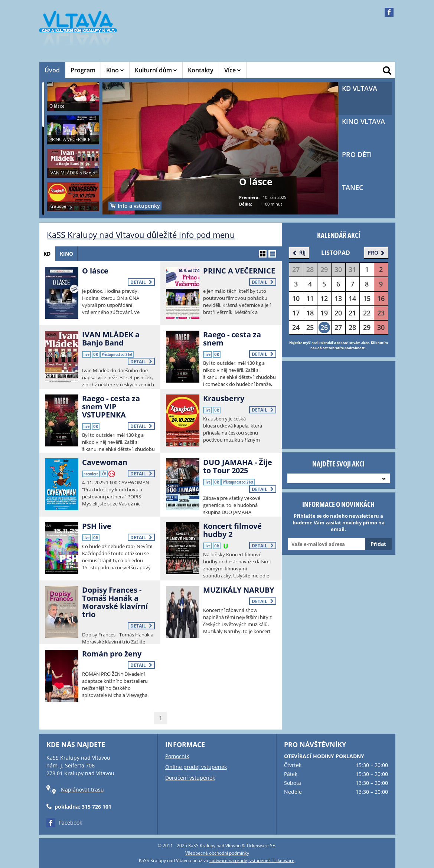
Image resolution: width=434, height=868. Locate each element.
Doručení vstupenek (190, 778)
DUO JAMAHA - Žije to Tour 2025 (238, 466)
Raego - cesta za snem (232, 339)
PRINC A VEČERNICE (239, 271)
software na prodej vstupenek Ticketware (252, 860)
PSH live (97, 526)
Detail (141, 282)
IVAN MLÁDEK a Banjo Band (111, 339)
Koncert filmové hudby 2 (232, 530)
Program (83, 70)
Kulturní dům (156, 70)
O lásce (95, 271)
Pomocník (177, 756)
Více (233, 70)
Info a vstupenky (135, 206)
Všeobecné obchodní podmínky (217, 853)
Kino (115, 70)
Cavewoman (105, 462)
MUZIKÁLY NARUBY (239, 590)
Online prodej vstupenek (196, 767)
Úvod (52, 70)
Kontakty (201, 70)
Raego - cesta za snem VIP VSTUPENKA (111, 407)
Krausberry (224, 398)
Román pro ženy (112, 654)
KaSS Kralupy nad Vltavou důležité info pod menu (141, 235)
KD (48, 254)
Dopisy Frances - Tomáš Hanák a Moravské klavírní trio (115, 602)
